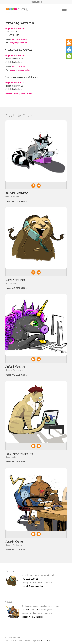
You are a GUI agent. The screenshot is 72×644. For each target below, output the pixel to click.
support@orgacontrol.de (20, 70)
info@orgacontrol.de (18, 43)
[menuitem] (63, 9)
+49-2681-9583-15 (20, 67)
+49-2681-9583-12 (30, 579)
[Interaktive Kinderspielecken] (30, 9)
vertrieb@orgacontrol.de (33, 586)
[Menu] (63, 9)
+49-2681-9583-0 (36, 2)
